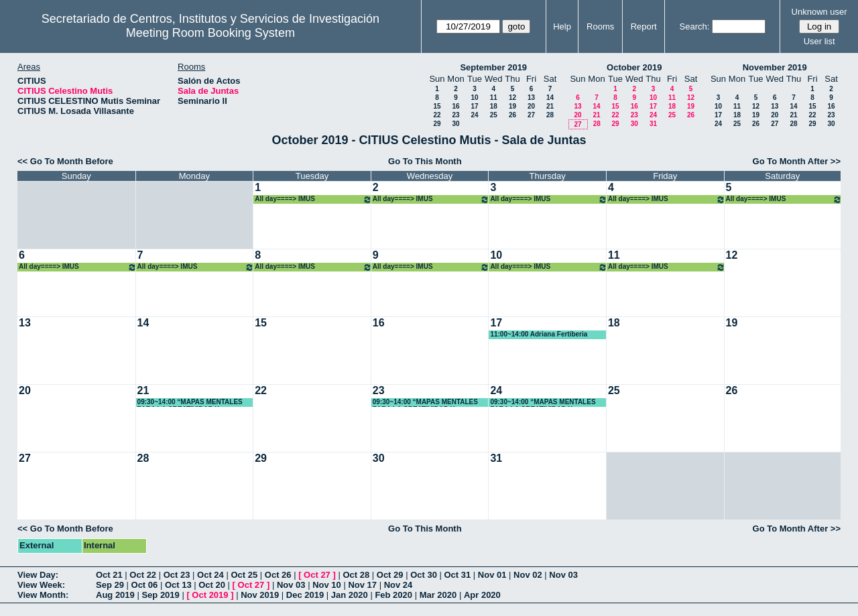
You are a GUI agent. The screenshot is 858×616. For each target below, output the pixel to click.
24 (474, 115)
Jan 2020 (350, 595)
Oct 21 (109, 575)
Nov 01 (492, 575)
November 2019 (775, 67)
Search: (695, 26)
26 (512, 115)
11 (494, 98)
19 (512, 106)
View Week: (41, 585)
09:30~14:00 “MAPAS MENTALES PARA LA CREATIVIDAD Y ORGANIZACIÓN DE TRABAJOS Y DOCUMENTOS (192, 403)
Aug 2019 (115, 595)
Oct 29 (390, 575)
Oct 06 (145, 585)
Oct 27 (317, 575)
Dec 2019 (305, 595)
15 (437, 106)
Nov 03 (563, 575)
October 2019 (634, 67)
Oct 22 (143, 575)
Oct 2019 (210, 595)
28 (550, 115)
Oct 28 (356, 575)
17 (474, 106)
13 (531, 98)
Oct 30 (424, 575)
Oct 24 (210, 575)
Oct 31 (458, 575)
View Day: (38, 575)
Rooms (600, 26)
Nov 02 (528, 575)
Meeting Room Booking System (210, 33)
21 (550, 106)
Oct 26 (278, 575)
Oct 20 (212, 585)
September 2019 (493, 67)
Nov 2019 (260, 595)
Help (562, 26)
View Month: (43, 595)
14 (550, 98)
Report (644, 26)
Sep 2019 (160, 595)
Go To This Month (425, 161)
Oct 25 (244, 575)
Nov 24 (399, 585)
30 (455, 124)
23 (455, 115)
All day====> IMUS (313, 199)
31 (653, 124)
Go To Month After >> (797, 161)
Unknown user (819, 12)
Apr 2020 (482, 595)
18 (494, 106)
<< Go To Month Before (65, 161)
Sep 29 (110, 585)
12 (512, 98)
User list (819, 41)
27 (531, 115)
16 (455, 106)
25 (494, 115)
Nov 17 (362, 585)
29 (437, 124)
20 (531, 106)
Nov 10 (327, 585)
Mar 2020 (438, 595)
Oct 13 (178, 585)
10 (474, 98)
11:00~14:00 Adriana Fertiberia (539, 334)
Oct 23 (177, 575)
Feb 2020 (393, 595)
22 (437, 115)
